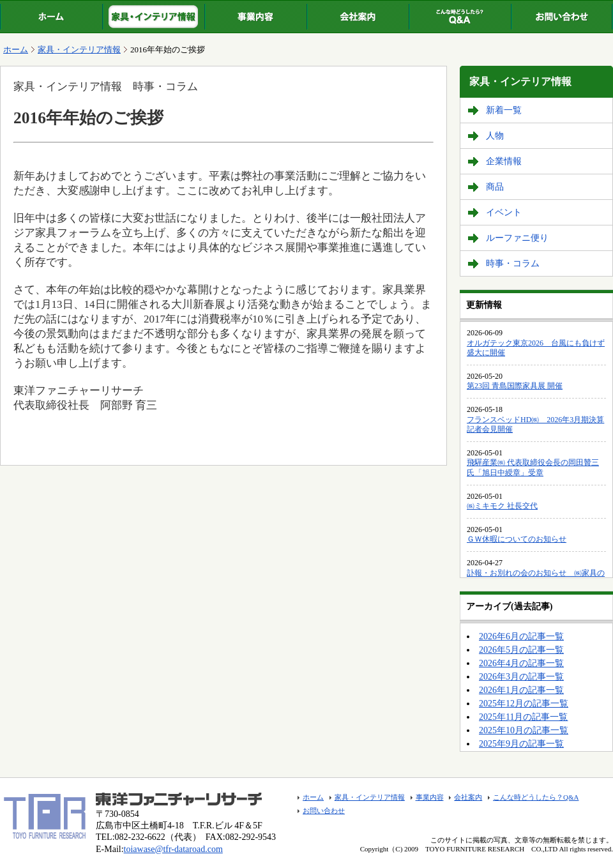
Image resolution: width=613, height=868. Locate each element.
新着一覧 (504, 110)
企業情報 (504, 161)
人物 (495, 136)
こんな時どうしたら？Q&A (460, 17)
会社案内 (358, 17)
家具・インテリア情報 (153, 17)
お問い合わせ (562, 17)
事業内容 (255, 17)
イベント (504, 212)
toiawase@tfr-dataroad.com (173, 849)
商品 (495, 187)
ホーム (51, 17)
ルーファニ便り (517, 238)
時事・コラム (513, 263)
